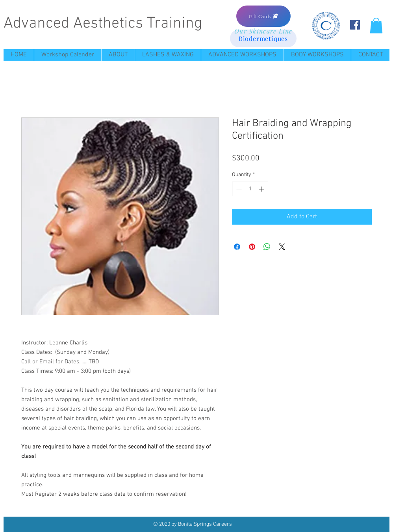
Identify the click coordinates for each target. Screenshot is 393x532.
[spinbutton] (250, 189)
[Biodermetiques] (263, 38)
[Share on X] (282, 247)
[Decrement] (238, 189)
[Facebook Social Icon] (355, 25)
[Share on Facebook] (237, 247)
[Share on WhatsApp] (267, 247)
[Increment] (262, 189)
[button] (376, 25)
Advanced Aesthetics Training (103, 24)
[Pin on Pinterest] (252, 247)
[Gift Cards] (263, 16)
